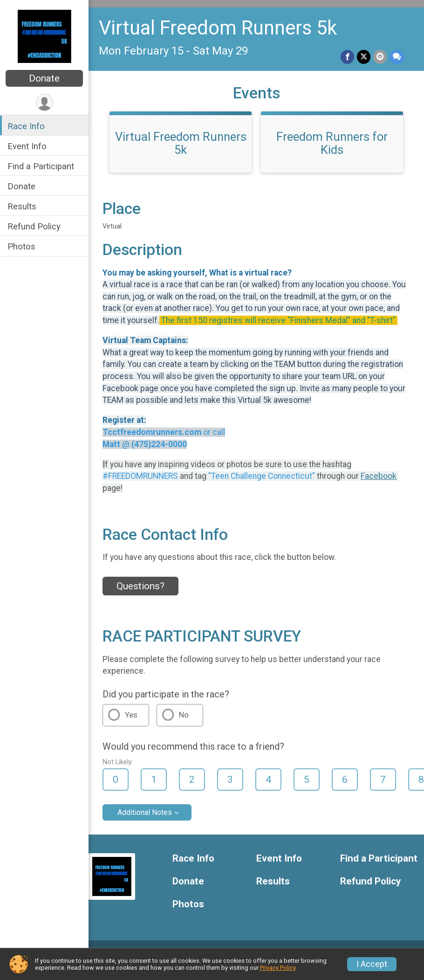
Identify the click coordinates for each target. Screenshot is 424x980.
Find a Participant (41, 166)
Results (22, 206)
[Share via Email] (380, 57)
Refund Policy (34, 226)
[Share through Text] (397, 57)
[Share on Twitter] (364, 57)
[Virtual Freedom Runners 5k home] (44, 36)
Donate (44, 78)
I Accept (372, 964)
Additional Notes (145, 812)
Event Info (27, 146)
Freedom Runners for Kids (332, 143)
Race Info (26, 126)
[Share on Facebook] (347, 57)
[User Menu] (44, 102)
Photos (21, 246)
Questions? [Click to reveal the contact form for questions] (140, 586)
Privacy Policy (278, 968)
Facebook (379, 476)
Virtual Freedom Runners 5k (218, 28)
